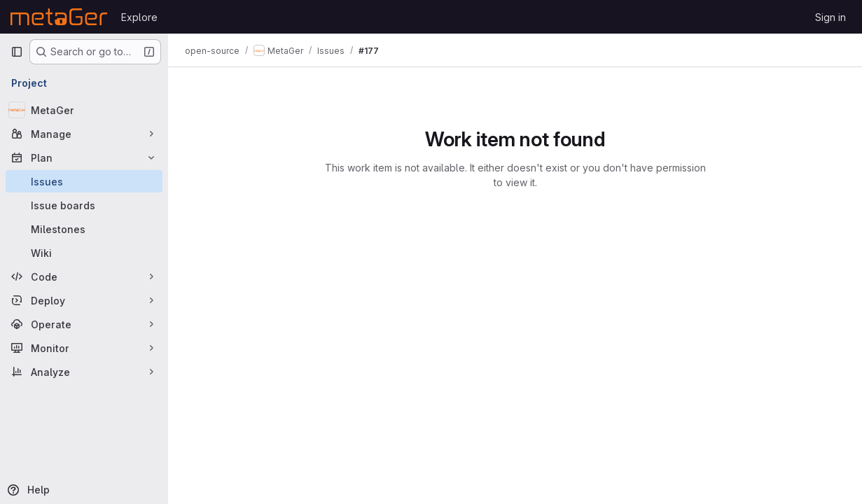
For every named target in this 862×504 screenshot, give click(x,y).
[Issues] (84, 181)
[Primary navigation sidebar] (17, 52)
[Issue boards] (84, 205)
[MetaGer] (84, 110)
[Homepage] (59, 17)
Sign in (830, 17)
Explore (139, 17)
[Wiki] (84, 253)
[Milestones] (84, 229)
